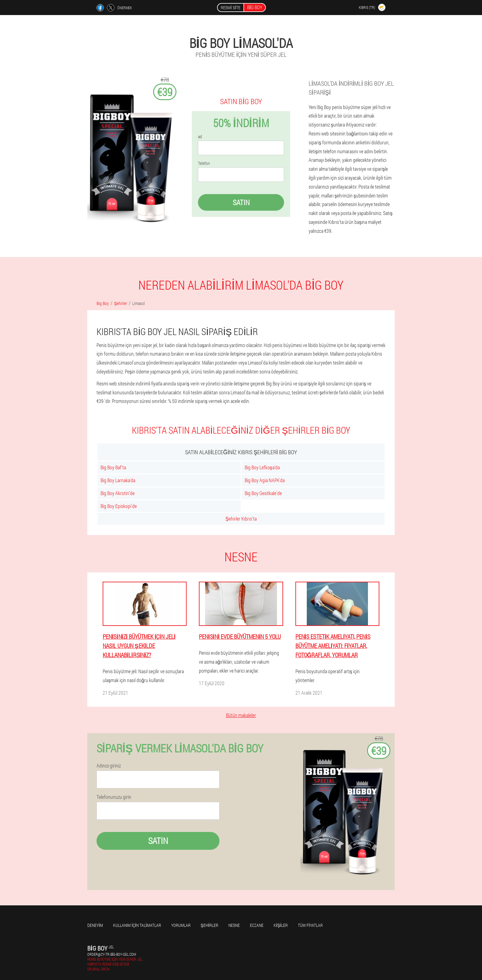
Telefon (204, 163)
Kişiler (281, 925)
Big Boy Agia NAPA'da (265, 480)
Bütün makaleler (241, 715)
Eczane (257, 925)
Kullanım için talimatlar (137, 925)
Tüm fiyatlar (310, 925)
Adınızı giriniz (109, 766)
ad (200, 137)
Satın (241, 202)
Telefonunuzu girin (114, 797)
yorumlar (181, 925)
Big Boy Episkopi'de (119, 506)
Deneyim (95, 925)
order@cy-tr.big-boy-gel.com (112, 954)
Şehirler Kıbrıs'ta (241, 519)
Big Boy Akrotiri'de (118, 493)
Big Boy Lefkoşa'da (262, 467)
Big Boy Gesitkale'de (263, 493)
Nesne (234, 925)
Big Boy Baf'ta (113, 467)
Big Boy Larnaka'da (118, 480)
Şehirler (209, 925)
